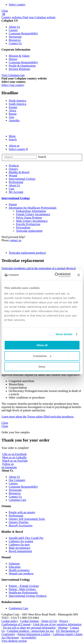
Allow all (42, 345)
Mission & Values (19, 56)
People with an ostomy (22, 512)
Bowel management (20, 551)
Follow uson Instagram (9, 466)
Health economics (19, 570)
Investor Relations (19, 69)
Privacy (64, 621)
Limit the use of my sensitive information (57, 624)
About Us (14, 27)
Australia (14, 120)
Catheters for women (21, 541)
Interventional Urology (16, 198)
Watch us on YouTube (15, 461)
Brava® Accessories (21, 525)
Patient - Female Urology (24, 586)
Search (13, 139)
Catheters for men (19, 545)
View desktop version (14, 641)
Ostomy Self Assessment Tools (27, 519)
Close (5, 11)
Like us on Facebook (14, 454)
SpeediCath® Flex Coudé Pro (26, 538)
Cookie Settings (30, 621)
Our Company (17, 480)
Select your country (13, 85)
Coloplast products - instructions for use (30, 631)
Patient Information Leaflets (34, 634)
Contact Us (15, 43)
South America (17, 104)
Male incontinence (20, 548)
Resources (15, 40)
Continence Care (18, 608)
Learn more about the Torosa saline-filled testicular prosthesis (38, 417)
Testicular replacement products (27, 253)
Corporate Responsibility (23, 33)
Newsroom (15, 37)
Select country (17, 4)
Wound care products (21, 573)
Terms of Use (49, 621)
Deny (42, 367)
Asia (11, 117)
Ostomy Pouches (19, 522)
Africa (12, 110)
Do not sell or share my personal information (29, 628)
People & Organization (22, 66)
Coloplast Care (17, 500)
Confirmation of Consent (16, 624)
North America (17, 101)
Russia (13, 114)
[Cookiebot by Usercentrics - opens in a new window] (55, 275)
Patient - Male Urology (23, 589)
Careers (13, 30)
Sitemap (63, 628)
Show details (64, 334)
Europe (13, 107)
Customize (42, 356)
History (13, 59)
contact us (15, 240)
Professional (16, 516)
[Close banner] (79, 275)
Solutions (14, 564)
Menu (12, 136)
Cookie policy (10, 621)
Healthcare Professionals (23, 592)
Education (15, 567)
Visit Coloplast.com (13, 75)
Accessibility (29, 638)
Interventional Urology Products (28, 596)
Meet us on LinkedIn (14, 457)
